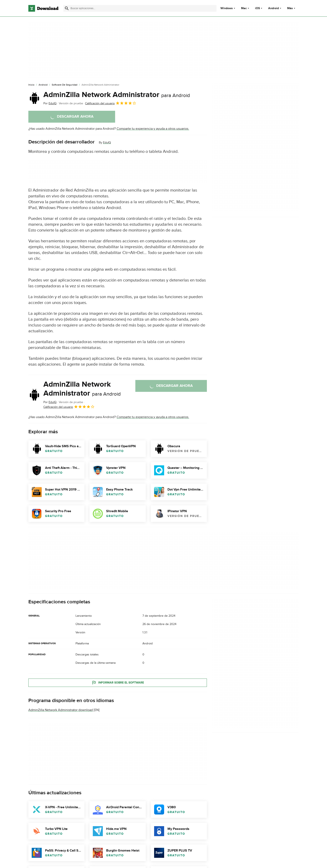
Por (50, 103)
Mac (244, 8)
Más (292, 8)
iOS (257, 8)
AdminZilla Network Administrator (117, 95)
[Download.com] (43, 8)
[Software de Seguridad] (65, 85)
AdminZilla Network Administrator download (61, 710)
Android (274, 8)
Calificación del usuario (111, 103)
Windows (227, 8)
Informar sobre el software (118, 682)
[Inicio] (31, 85)
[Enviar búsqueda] (67, 8)
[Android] (43, 85)
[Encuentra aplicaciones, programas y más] (140, 8)
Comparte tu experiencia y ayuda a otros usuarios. (153, 129)
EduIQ (107, 143)
